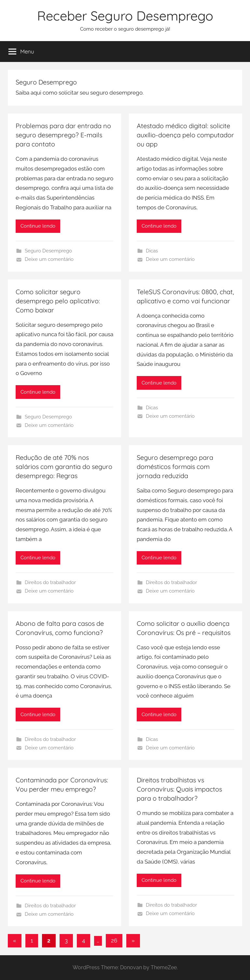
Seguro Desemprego (48, 251)
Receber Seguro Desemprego (125, 16)
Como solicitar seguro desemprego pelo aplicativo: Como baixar (58, 301)
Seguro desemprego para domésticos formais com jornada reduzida (175, 467)
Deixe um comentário (49, 259)
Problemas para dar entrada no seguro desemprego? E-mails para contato (63, 135)
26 (114, 941)
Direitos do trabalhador (50, 582)
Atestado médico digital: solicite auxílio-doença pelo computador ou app (185, 135)
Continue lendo (38, 226)
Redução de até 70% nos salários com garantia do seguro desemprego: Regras (64, 467)
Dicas (152, 251)
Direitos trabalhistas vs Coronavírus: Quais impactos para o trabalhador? (179, 789)
